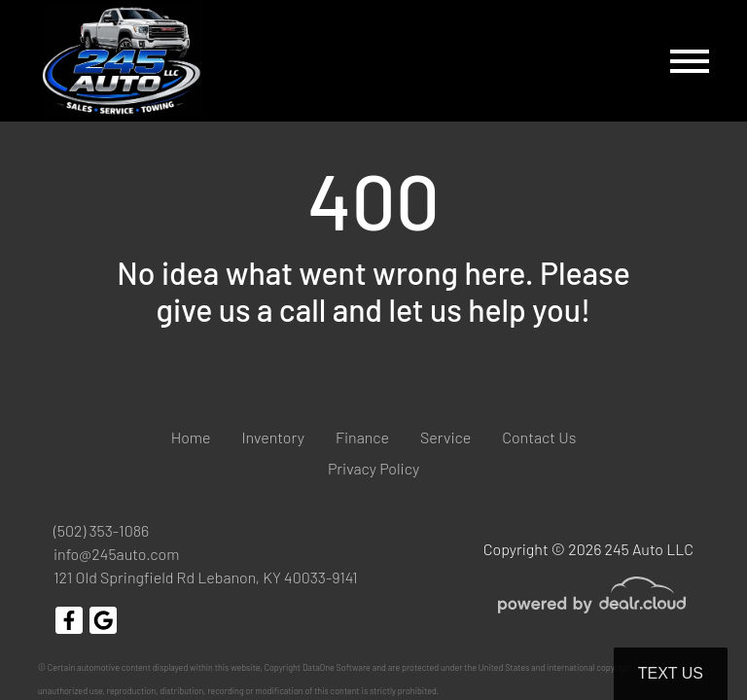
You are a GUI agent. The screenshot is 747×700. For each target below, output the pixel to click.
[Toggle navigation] (690, 61)
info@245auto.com (116, 554)
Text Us (671, 673)
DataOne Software (337, 667)
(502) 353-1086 (101, 530)
